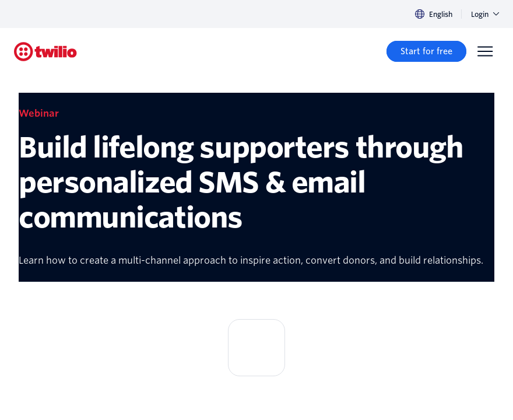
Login (485, 14)
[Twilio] (45, 52)
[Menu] (485, 51)
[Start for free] (426, 51)
